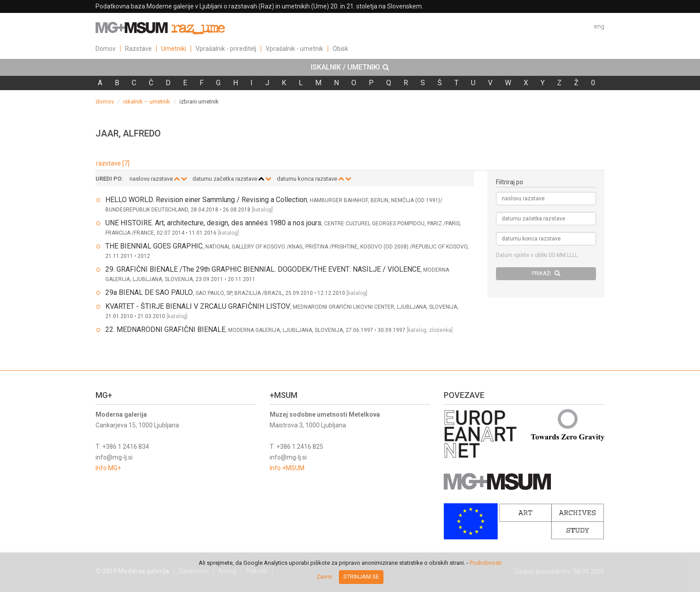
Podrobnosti (486, 563)
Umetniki (174, 49)
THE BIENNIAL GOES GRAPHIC (154, 246)
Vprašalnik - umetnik (294, 49)
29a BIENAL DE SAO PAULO (149, 292)
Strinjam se (361, 577)
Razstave (138, 49)
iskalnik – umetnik (147, 101)
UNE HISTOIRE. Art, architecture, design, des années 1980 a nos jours (213, 223)
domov (105, 101)
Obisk (340, 49)
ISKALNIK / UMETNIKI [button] (350, 67)
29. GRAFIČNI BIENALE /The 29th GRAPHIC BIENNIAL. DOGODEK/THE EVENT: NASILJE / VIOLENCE (263, 269)
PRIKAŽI (546, 273)
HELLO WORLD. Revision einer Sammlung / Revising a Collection (206, 200)
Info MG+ (108, 468)
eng (599, 26)
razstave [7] (113, 163)
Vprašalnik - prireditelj (226, 49)
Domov (106, 49)
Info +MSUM (287, 468)
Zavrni (324, 577)
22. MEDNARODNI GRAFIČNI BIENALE (165, 329)
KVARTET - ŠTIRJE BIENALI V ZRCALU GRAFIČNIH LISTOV (198, 306)
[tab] (350, 67)
